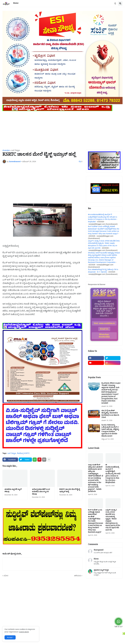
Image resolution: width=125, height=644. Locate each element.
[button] (115, 4)
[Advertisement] (62, 129)
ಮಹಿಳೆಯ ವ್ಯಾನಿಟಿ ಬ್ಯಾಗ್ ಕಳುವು (13, 491)
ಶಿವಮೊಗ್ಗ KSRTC (23, 453)
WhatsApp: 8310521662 (104, 336)
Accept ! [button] (10, 637)
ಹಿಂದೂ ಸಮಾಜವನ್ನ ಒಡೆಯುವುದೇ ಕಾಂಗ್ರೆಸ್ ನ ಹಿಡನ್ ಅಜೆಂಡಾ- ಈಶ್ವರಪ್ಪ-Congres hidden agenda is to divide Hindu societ (110, 431)
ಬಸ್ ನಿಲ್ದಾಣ (16, 150)
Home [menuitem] (16, 3)
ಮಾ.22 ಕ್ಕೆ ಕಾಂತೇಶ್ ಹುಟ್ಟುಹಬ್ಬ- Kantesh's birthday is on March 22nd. (110, 414)
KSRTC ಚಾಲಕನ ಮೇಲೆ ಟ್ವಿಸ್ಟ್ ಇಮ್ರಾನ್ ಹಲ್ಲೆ (70, 491)
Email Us (104, 329)
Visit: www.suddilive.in (104, 323)
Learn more (24, 632)
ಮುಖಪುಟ (6, 150)
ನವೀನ (6, 576)
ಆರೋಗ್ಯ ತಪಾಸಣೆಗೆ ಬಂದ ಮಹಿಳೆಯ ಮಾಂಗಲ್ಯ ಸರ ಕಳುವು (41, 492)
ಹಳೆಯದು (78, 576)
